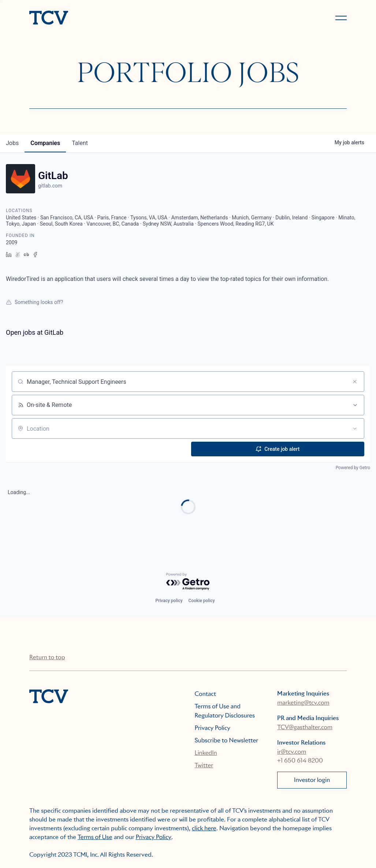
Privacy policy (169, 601)
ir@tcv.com (292, 752)
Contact (206, 694)
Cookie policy (202, 601)
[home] (105, 18)
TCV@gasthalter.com (305, 727)
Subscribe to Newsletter (227, 740)
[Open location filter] (355, 429)
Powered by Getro (353, 468)
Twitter (204, 765)
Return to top (47, 657)
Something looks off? (34, 302)
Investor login (312, 780)
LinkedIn (206, 753)
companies (45, 143)
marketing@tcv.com (303, 703)
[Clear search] (355, 382)
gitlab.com (50, 186)
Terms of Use (95, 837)
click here (204, 828)
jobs (12, 143)
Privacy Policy (213, 728)
